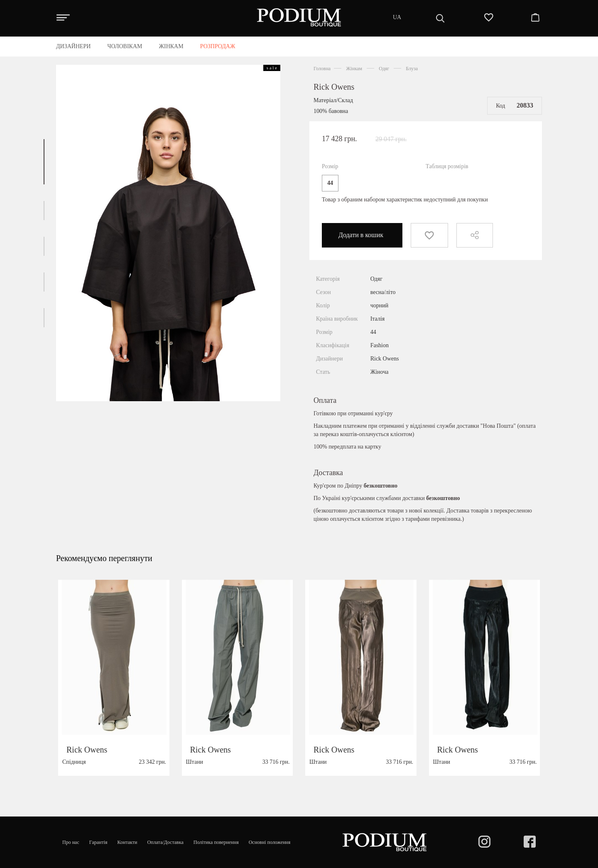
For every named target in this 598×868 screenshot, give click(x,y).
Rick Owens (334, 87)
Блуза (412, 69)
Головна (322, 69)
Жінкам (354, 69)
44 (330, 183)
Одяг (384, 69)
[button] (44, 162)
